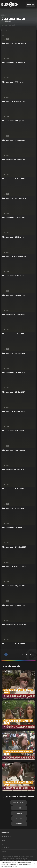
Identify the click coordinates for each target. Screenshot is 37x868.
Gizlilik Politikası (7, 837)
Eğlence (19, 805)
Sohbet (19, 811)
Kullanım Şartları (7, 823)
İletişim (4, 841)
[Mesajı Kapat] (35, 864)
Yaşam (19, 799)
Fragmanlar (18, 787)
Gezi (19, 793)
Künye (3, 832)
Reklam (4, 828)
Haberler (6, 22)
